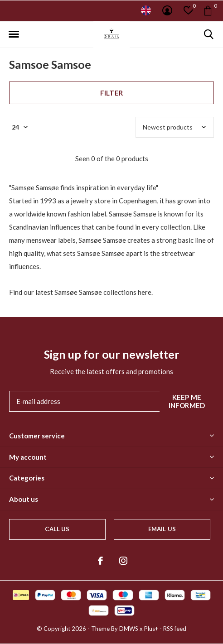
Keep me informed (187, 401)
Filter (111, 93)
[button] (14, 34)
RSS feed (175, 629)
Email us (162, 529)
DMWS (129, 629)
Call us (57, 529)
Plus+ (151, 629)
